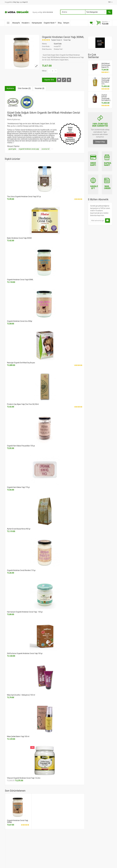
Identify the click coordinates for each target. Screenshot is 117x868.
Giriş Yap (16, 2)
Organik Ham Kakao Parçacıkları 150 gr (21, 446)
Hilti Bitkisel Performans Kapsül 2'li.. (106, 65)
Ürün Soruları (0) (24, 88)
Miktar (44, 71)
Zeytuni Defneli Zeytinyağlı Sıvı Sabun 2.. (106, 98)
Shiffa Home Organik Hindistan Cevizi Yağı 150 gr (25, 653)
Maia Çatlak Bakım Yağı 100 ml (18, 736)
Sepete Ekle (49, 80)
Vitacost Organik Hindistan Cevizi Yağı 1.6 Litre (24, 778)
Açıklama (10, 88)
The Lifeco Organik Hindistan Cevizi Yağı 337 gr (24, 197)
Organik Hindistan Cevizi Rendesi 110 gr (21, 570)
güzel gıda (12, 149)
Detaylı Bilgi (100, 142)
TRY (110, 2)
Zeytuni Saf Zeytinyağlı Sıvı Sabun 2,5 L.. (106, 81)
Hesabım (26, 23)
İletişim (66, 23)
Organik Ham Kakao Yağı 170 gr (18, 487)
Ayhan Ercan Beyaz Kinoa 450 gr (19, 529)
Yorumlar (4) (39, 88)
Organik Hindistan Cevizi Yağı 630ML (20, 280)
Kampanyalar (37, 23)
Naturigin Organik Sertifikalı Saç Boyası (21, 363)
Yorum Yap (67, 40)
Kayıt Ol (25, 2)
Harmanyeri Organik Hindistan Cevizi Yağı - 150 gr (25, 612)
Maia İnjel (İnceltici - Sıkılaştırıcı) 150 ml (21, 695)
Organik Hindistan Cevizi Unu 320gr (20, 321)
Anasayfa (16, 23)
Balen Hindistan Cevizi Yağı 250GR (19, 238)
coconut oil (45, 149)
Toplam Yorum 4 (57, 40)
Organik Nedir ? (50, 23)
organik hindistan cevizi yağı (29, 149)
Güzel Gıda (58, 44)
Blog (60, 23)
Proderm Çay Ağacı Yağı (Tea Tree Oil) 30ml (23, 404)
